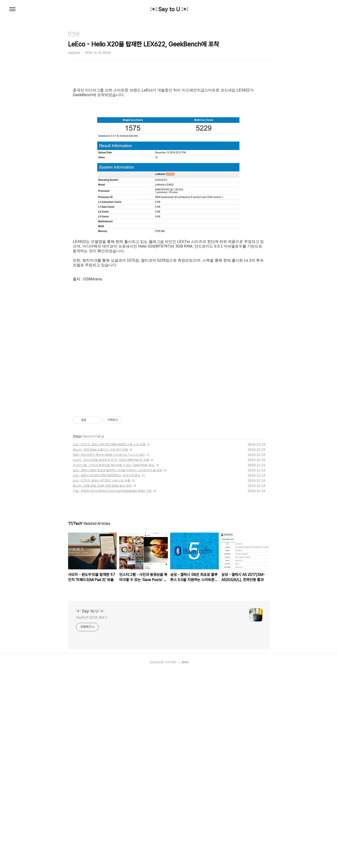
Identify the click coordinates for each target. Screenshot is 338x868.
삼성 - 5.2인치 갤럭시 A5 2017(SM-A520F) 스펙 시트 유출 (109, 641)
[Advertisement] (169, 116)
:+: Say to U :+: (169, 9)
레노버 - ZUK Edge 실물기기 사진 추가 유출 (100, 646)
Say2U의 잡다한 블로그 (92, 814)
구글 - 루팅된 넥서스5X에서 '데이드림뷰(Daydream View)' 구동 (112, 688)
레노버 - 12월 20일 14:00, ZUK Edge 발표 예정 (102, 683)
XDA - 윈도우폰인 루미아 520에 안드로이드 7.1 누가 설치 (109, 652)
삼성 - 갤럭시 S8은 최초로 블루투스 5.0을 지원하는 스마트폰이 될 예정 (117, 667)
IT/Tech (77, 633)
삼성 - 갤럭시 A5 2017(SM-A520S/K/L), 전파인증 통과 (107, 672)
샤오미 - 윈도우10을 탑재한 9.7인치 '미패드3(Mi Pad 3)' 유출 (111, 657)
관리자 (185, 859)
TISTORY (171, 859)
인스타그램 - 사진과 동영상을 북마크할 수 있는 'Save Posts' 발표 (114, 662)
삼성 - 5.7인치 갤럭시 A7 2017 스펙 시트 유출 (102, 677)
